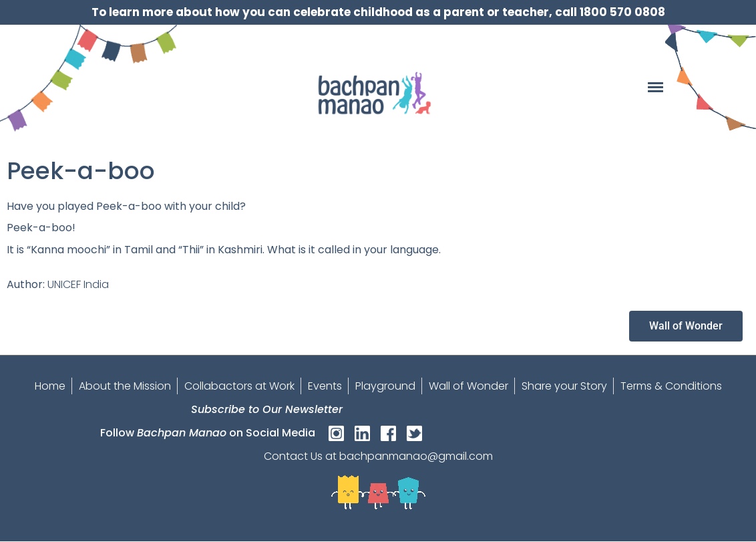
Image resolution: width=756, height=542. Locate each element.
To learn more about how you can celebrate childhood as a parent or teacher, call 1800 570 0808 (378, 12)
